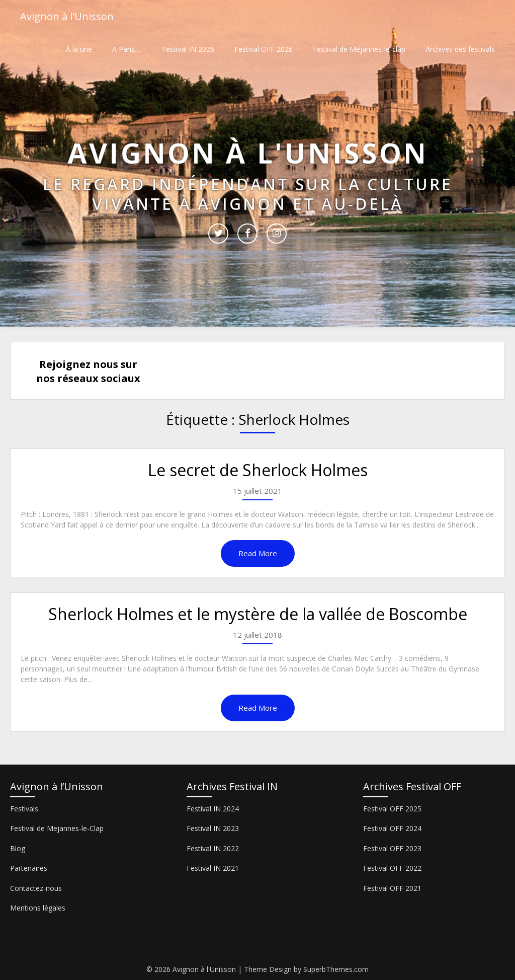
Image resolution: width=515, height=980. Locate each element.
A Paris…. (127, 49)
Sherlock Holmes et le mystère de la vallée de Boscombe (258, 614)
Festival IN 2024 (213, 809)
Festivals (24, 809)
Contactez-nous (36, 888)
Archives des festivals (460, 49)
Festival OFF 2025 (392, 809)
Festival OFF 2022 (392, 868)
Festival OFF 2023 (392, 848)
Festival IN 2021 (213, 868)
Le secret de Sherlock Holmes (258, 470)
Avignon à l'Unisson (67, 16)
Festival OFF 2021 (392, 888)
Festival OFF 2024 (392, 828)
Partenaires (29, 868)
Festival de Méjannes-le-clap (359, 49)
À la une (79, 49)
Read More (258, 553)
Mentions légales (38, 908)
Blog (18, 848)
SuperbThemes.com (336, 969)
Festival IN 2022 (213, 848)
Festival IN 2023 (213, 828)
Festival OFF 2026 (264, 49)
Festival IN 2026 (188, 49)
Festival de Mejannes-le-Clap (57, 828)
